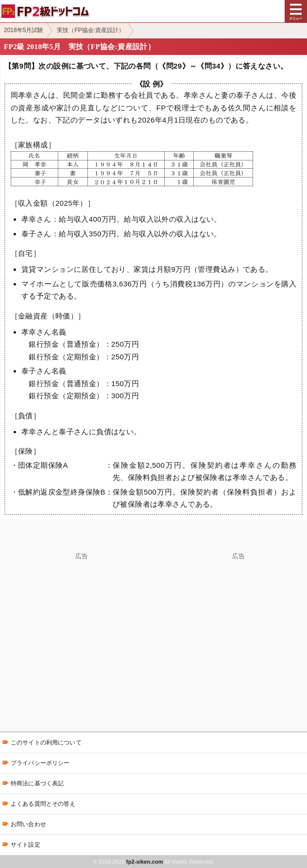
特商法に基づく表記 (37, 783)
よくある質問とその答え (43, 804)
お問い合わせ (28, 824)
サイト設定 (26, 845)
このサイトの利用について (46, 743)
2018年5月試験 (24, 30)
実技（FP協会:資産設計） (91, 30)
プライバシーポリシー (40, 763)
